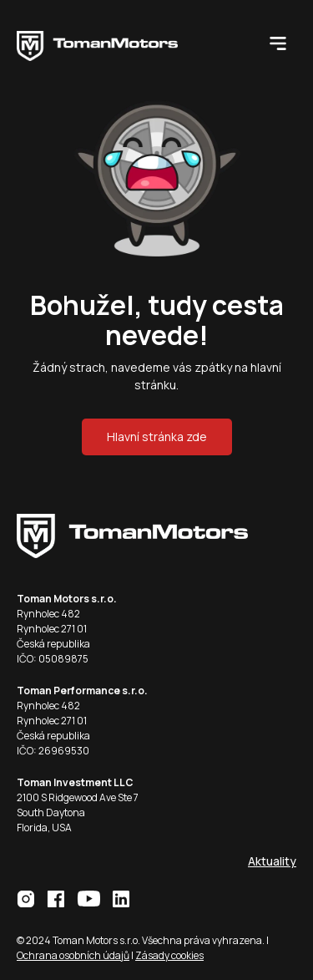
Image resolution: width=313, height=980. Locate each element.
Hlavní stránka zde (157, 437)
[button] (278, 42)
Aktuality (272, 861)
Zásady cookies (169, 955)
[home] (132, 42)
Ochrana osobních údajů (73, 955)
